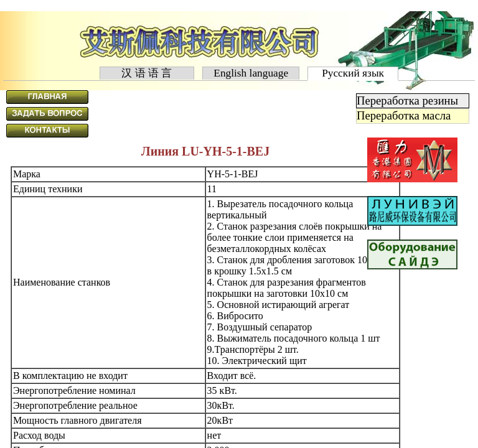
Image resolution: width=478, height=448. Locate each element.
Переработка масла (404, 115)
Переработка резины (407, 100)
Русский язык (353, 73)
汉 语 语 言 (147, 73)
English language (251, 73)
